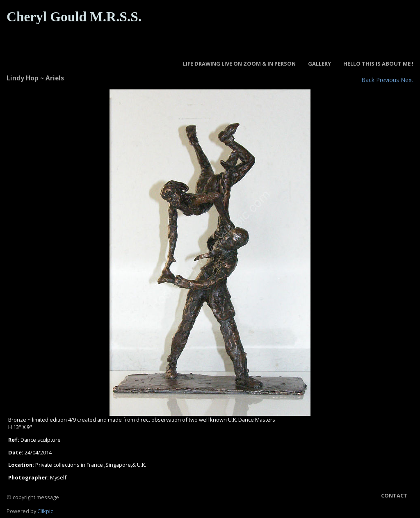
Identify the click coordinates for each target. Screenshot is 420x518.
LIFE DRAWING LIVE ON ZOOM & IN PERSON (239, 64)
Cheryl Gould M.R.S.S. (74, 17)
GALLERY (320, 64)
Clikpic (45, 511)
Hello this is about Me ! (378, 64)
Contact (394, 495)
